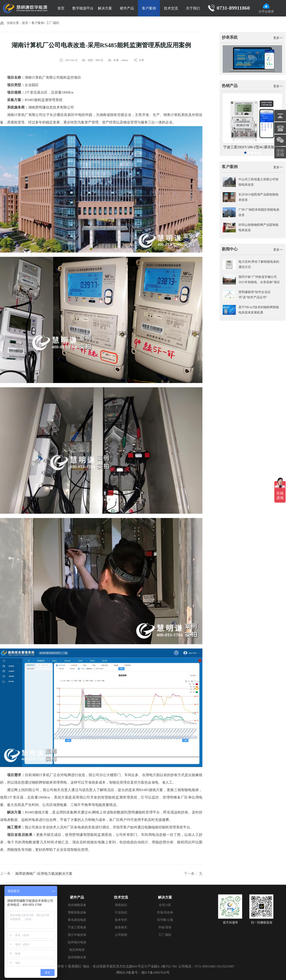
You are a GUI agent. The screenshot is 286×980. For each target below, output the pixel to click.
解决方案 (105, 8)
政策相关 (121, 927)
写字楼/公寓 (165, 920)
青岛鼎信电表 (77, 920)
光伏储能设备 (77, 905)
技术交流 (171, 8)
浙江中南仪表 (77, 935)
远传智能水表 (77, 957)
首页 (61, 8)
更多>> (278, 38)
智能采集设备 (77, 912)
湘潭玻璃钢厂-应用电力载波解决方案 (44, 874)
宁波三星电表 (77, 927)
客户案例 (149, 8)
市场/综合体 (165, 912)
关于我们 (193, 8)
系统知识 (121, 905)
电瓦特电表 (77, 950)
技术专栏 (121, 920)
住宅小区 (165, 905)
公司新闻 (121, 935)
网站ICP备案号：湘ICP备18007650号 (143, 973)
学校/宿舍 (165, 927)
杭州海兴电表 (77, 942)
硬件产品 (127, 8)
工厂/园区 (53, 23)
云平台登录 (266, 8)
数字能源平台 (83, 8)
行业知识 (121, 912)
